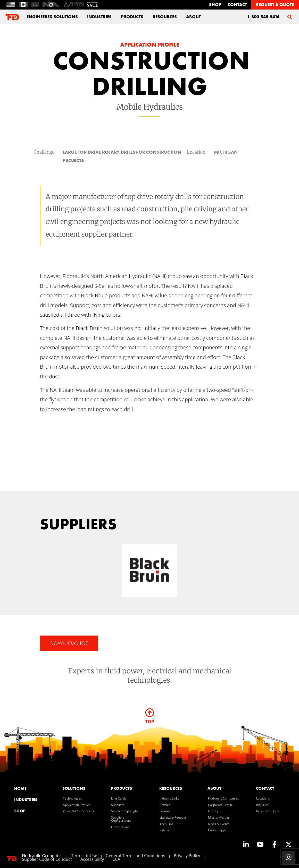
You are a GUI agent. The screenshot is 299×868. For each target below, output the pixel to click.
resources (171, 788)
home (20, 788)
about (193, 17)
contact (237, 5)
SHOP (20, 811)
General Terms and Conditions (135, 856)
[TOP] (150, 713)
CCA (116, 859)
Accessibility (92, 859)
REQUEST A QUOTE (275, 5)
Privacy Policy (187, 856)
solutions (74, 788)
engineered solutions (52, 17)
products (121, 788)
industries (99, 17)
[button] (290, 17)
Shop (215, 5)
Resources (165, 17)
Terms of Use (84, 856)
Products (132, 17)
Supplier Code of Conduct (47, 859)
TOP (150, 721)
